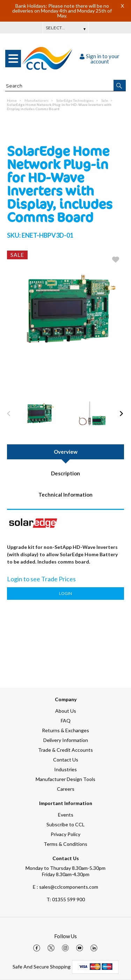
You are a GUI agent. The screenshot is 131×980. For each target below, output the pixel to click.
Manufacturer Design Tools (65, 779)
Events (66, 815)
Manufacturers (37, 100)
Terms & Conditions (65, 844)
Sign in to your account (100, 59)
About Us (66, 711)
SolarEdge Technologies (75, 100)
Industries (65, 769)
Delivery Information (66, 740)
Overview (66, 452)
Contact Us (66, 760)
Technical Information (65, 495)
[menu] (13, 59)
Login (65, 593)
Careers (66, 789)
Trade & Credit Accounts (65, 750)
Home (12, 100)
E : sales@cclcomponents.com (65, 887)
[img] (37, 948)
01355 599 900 (66, 899)
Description (65, 473)
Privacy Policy (65, 834)
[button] (120, 85)
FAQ (66, 721)
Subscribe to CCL (65, 824)
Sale (105, 100)
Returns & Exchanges (65, 730)
